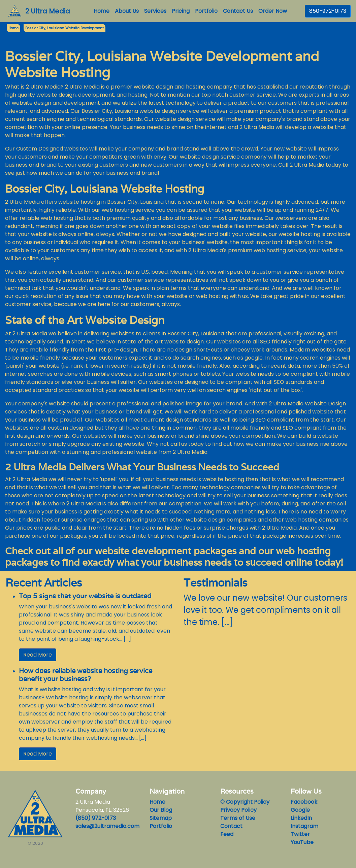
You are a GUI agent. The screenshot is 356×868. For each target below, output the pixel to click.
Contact (231, 826)
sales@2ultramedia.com (107, 826)
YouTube (302, 842)
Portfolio (206, 11)
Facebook (304, 802)
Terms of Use (238, 818)
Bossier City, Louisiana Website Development (64, 28)
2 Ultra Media (48, 11)
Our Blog (161, 810)
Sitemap (161, 818)
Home (103, 11)
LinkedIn (301, 818)
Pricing (181, 11)
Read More (38, 655)
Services (155, 11)
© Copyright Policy (245, 802)
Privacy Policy (238, 810)
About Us (127, 11)
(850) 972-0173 (96, 818)
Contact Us (238, 11)
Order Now (273, 11)
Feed (227, 834)
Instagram (304, 826)
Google (300, 810)
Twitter (300, 834)
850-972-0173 (328, 11)
